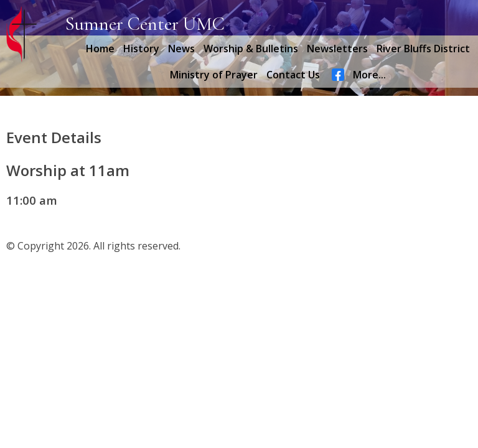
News (181, 49)
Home (100, 49)
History (141, 49)
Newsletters (337, 49)
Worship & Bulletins (251, 49)
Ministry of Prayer (214, 75)
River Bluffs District (423, 49)
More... (369, 75)
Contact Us (293, 75)
